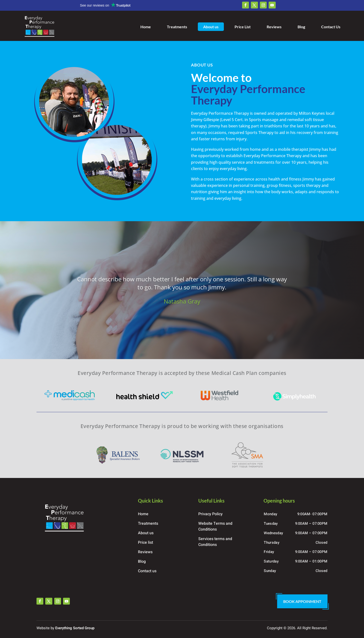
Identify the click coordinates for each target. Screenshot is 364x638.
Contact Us (331, 27)
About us (211, 27)
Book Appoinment (302, 601)
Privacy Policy (210, 514)
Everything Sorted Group (75, 628)
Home (146, 27)
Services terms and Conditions (215, 542)
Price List (243, 27)
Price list (146, 543)
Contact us (147, 571)
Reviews (274, 27)
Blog (301, 27)
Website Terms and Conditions (215, 526)
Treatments (177, 27)
